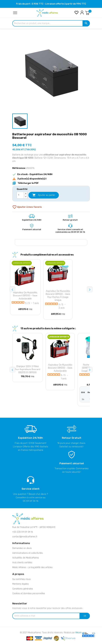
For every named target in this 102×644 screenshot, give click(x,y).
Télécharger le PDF (25, 183)
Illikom (79, 633)
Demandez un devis (22, 548)
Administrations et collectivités (28, 553)
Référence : (19, 168)
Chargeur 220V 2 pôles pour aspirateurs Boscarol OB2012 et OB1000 (27, 369)
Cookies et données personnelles (29, 593)
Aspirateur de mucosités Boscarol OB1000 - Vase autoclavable (25, 296)
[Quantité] (20, 195)
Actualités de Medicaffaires (26, 558)
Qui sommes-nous (22, 579)
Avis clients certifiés (22, 563)
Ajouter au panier (44, 195)
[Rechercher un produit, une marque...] (51, 23)
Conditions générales (23, 589)
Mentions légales (21, 584)
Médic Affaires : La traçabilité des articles (32, 567)
